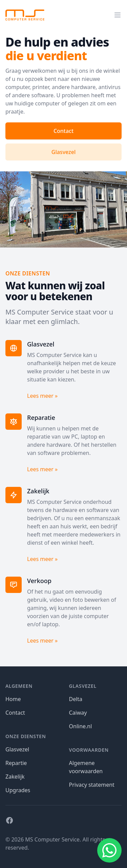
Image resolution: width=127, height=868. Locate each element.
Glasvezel (63, 152)
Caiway (78, 713)
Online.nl (81, 726)
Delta (76, 699)
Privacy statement (92, 785)
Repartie (16, 763)
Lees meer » (42, 396)
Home (13, 699)
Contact (63, 131)
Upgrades (18, 790)
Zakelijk (15, 777)
